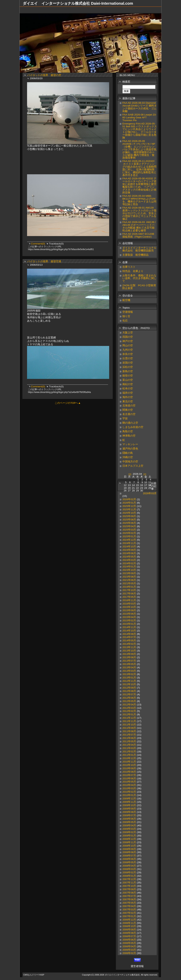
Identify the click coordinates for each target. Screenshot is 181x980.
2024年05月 (129, 557)
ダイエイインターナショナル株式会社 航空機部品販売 (139, 249)
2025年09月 (129, 516)
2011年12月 (129, 718)
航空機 (126, 300)
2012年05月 (129, 701)
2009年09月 (129, 809)
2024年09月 (129, 550)
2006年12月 (129, 920)
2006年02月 (129, 953)
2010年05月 (129, 782)
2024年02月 (129, 563)
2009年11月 (129, 802)
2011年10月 (129, 725)
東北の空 (128, 401)
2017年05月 (129, 597)
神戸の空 (128, 341)
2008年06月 (129, 859)
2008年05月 (129, 862)
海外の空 (128, 397)
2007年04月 (129, 906)
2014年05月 (129, 641)
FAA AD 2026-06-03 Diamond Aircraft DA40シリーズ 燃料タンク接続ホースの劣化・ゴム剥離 (139, 107)
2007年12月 (129, 879)
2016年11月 (129, 600)
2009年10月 (129, 805)
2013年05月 (129, 664)
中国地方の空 (130, 462)
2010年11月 (129, 762)
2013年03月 (129, 671)
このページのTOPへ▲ (68, 403)
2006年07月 (129, 936)
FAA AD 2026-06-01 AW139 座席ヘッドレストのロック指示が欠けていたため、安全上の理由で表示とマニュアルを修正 (139, 213)
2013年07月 (129, 661)
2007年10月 (129, 886)
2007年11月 (129, 883)
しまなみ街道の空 (133, 427)
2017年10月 (129, 590)
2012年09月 (129, 688)
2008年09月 (129, 849)
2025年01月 (129, 536)
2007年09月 (129, 889)
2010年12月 (129, 758)
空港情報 (129, 312)
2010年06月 (129, 778)
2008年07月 (129, 856)
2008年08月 (129, 852)
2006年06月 (129, 940)
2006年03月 (129, 950)
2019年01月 (129, 587)
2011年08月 (129, 731)
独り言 (126, 316)
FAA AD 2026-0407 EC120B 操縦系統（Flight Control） (138, 235)
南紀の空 (128, 384)
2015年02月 (129, 620)
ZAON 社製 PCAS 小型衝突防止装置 (139, 287)
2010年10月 (129, 765)
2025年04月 (129, 526)
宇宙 (125, 418)
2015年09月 (129, 610)
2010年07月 (129, 775)
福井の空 (128, 393)
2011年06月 (129, 738)
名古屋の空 (129, 414)
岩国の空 (128, 363)
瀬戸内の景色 (130, 449)
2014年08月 (129, 634)
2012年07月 (129, 694)
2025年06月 (129, 523)
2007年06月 (129, 899)
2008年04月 (129, 866)
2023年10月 (129, 570)
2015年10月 (129, 607)
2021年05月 (129, 583)
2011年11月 (129, 721)
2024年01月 (129, 567)
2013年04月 (129, 667)
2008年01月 (129, 876)
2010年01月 (129, 795)
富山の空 (128, 380)
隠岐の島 (128, 453)
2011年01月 (129, 755)
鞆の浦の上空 (130, 423)
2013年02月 (129, 674)
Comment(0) (38, 244)
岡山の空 (128, 345)
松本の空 (128, 389)
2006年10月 (129, 926)
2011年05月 (129, 741)
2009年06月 (129, 819)
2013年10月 (129, 651)
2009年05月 (129, 822)
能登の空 (128, 376)
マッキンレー (130, 444)
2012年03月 (129, 708)
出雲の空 (128, 358)
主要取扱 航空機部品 (135, 255)
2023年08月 (129, 577)
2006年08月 (129, 933)
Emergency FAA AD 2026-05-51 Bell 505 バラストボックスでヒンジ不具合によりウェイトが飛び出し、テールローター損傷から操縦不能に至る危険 (140, 131)
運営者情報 (137, 966)
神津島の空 (129, 436)
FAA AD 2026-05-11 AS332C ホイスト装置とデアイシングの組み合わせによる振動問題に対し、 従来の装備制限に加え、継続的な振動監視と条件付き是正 (139, 168)
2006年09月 (129, 930)
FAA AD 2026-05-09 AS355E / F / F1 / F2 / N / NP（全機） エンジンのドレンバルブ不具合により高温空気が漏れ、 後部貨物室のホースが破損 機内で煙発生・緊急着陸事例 (139, 149)
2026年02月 (129, 499)
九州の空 (128, 350)
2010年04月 (129, 785)
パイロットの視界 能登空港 (44, 261)
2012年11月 (129, 681)
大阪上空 (128, 333)
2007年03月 (129, 910)
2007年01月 (129, 916)
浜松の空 (128, 367)
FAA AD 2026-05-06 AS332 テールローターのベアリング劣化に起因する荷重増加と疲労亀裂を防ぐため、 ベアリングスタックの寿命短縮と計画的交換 (139, 186)
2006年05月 (129, 943)
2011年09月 (129, 728)
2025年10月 (129, 513)
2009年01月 (129, 836)
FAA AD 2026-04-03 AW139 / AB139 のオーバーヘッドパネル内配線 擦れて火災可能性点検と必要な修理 (139, 226)
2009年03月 (129, 829)
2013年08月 (129, 657)
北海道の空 (129, 406)
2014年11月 (129, 627)
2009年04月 (129, 825)
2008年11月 (129, 842)
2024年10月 (129, 547)
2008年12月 (129, 839)
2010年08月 (129, 772)
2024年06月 (129, 553)
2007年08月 (129, 893)
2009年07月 (129, 815)
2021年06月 (129, 580)
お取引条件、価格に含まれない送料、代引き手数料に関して (139, 278)
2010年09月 (129, 768)
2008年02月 (129, 872)
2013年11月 (129, 647)
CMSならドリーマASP (34, 975)
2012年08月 (129, 691)
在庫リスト (129, 267)
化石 (125, 321)
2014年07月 (129, 637)
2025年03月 (129, 530)
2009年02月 (129, 832)
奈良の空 (128, 354)
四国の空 (128, 337)
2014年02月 (129, 644)
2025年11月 (129, 509)
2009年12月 (129, 799)
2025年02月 (129, 533)
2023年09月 (129, 573)
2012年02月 (129, 711)
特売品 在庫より (133, 271)
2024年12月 (129, 540)
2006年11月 (129, 923)
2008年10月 (129, 846)
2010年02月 (129, 792)
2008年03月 (129, 869)
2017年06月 (129, 594)
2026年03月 (150, 493)
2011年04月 (129, 745)
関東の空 (128, 410)
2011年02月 (129, 752)
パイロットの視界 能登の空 (44, 75)
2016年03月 (129, 604)
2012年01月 (129, 714)
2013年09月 (129, 654)
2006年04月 (129, 946)
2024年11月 (129, 543)
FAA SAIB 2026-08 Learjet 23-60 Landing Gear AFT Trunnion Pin (139, 117)
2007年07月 (129, 896)
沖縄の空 (128, 457)
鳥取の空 (128, 431)
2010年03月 (129, 788)
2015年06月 (129, 614)
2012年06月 (129, 698)
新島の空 (128, 371)
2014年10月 (129, 631)
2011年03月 (129, 748)
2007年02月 (129, 913)
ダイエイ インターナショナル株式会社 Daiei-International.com (78, 3)
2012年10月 (129, 684)
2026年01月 (129, 503)
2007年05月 (129, 903)
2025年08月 (129, 520)
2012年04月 (129, 705)
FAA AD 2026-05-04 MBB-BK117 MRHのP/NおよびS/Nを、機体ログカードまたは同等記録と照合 (139, 200)
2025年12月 (129, 506)
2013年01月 (129, 678)
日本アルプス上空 (133, 466)
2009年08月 (129, 812)
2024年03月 (129, 560)
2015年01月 (129, 624)
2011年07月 (129, 735)
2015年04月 (129, 617)
